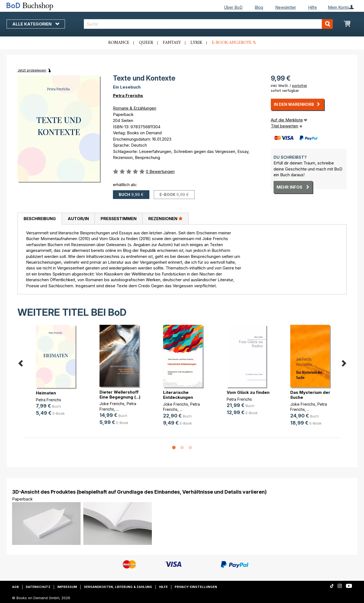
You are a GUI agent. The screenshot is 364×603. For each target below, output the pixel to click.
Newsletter (286, 7)
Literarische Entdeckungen (178, 395)
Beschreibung (40, 219)
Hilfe (312, 7)
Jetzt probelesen (32, 70)
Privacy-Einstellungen (196, 587)
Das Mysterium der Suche (310, 395)
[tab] (40, 219)
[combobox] (208, 24)
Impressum (67, 587)
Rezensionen (165, 218)
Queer (146, 43)
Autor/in (78, 219)
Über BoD (233, 7)
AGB (15, 587)
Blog (259, 7)
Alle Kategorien (36, 24)
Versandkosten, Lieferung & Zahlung (118, 587)
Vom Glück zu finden (248, 392)
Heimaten (46, 393)
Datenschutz (38, 587)
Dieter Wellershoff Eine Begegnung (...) (120, 395)
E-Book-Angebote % (234, 43)
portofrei (300, 86)
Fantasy (172, 43)
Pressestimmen (119, 219)
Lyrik (196, 43)
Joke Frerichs (112, 404)
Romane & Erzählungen (135, 108)
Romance (119, 43)
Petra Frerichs (128, 96)
